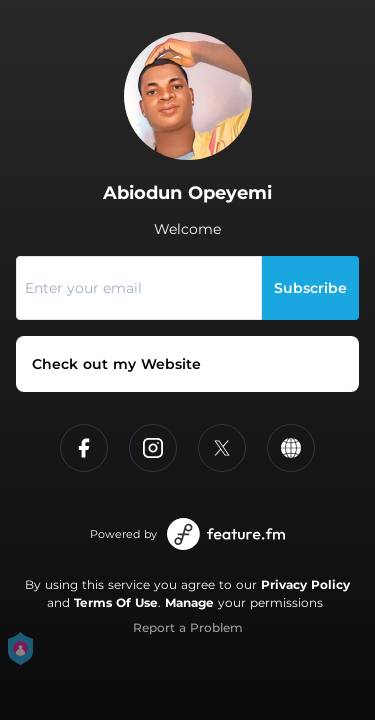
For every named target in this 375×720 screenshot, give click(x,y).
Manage (189, 602)
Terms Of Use (116, 602)
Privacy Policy (305, 584)
